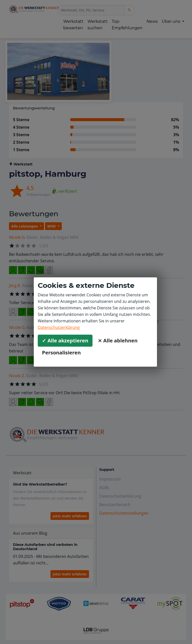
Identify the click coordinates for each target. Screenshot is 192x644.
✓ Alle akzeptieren (65, 341)
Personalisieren (61, 353)
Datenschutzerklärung (59, 327)
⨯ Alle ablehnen (118, 341)
